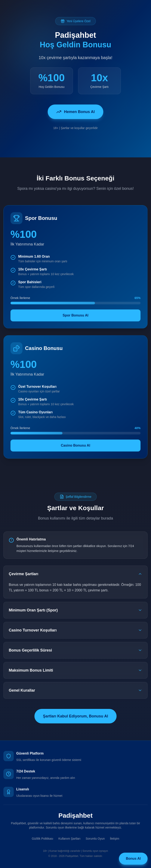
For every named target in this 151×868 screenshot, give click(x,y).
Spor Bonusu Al (75, 315)
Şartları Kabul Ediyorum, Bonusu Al (75, 716)
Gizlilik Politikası (43, 839)
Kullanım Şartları (69, 839)
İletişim (115, 839)
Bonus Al (133, 859)
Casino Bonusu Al (75, 445)
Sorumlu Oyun (95, 839)
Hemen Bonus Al (75, 112)
